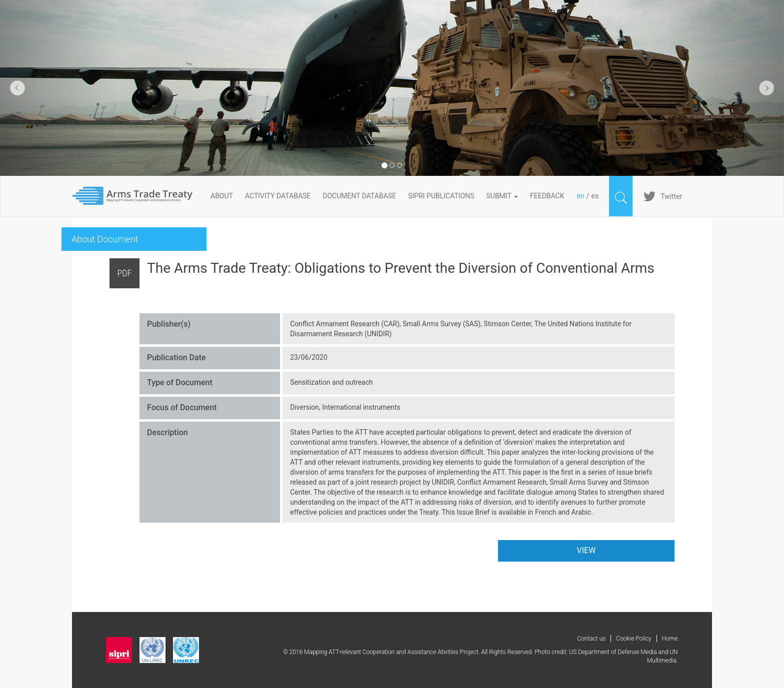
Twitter (671, 196)
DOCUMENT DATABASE (359, 196)
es (595, 196)
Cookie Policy (633, 639)
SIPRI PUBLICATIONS (441, 196)
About (222, 196)
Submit (502, 196)
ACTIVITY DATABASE (278, 196)
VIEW (586, 550)
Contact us (591, 639)
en (581, 196)
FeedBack (547, 196)
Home (670, 639)
